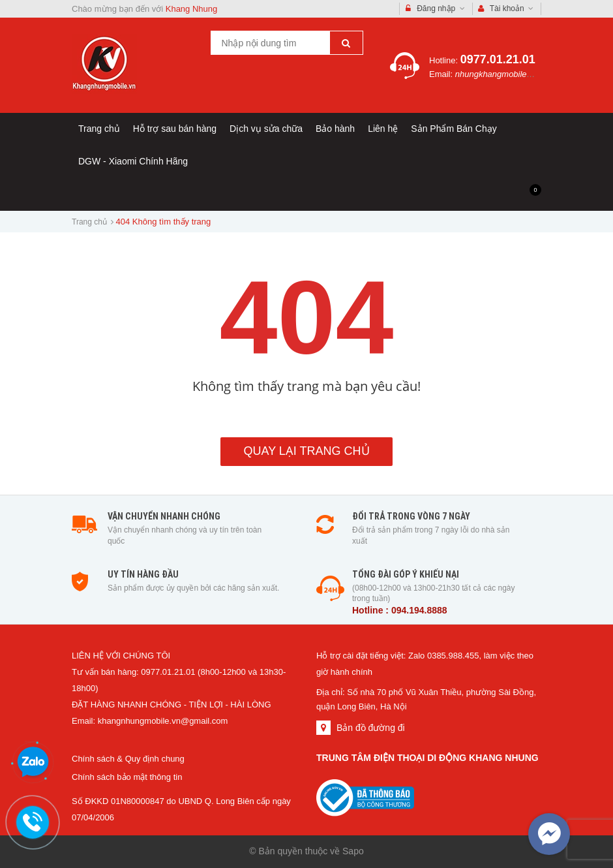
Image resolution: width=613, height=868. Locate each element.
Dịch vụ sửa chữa (266, 129)
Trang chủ (99, 129)
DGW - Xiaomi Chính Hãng (133, 161)
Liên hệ (383, 129)
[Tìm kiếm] (346, 43)
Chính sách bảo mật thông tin (127, 777)
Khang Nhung (192, 9)
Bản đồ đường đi (371, 728)
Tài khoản (506, 9)
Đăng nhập (435, 9)
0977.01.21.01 (498, 59)
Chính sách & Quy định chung (128, 759)
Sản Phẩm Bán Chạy (454, 129)
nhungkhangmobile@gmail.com (515, 74)
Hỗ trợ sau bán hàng (175, 129)
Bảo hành (335, 129)
